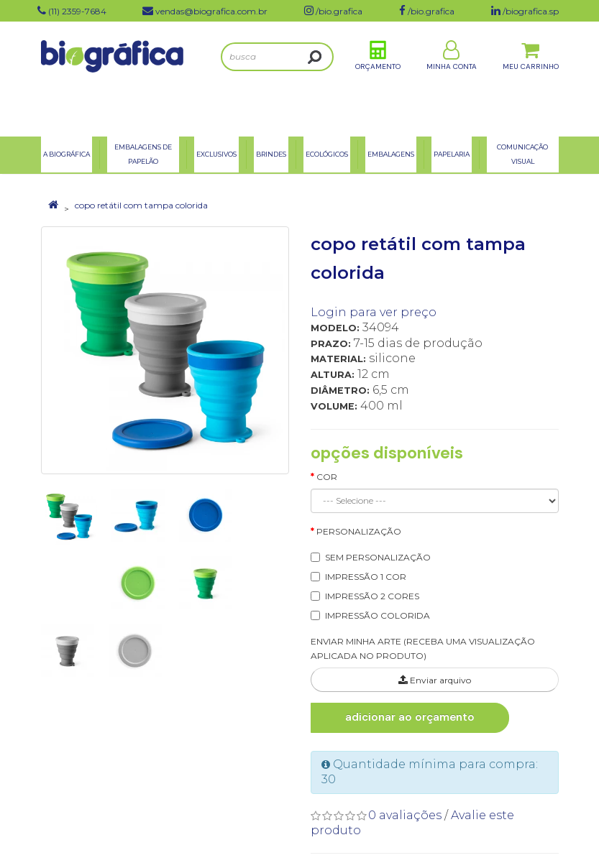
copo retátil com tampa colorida (141, 205)
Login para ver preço (374, 312)
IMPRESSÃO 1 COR (366, 577)
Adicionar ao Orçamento (410, 717)
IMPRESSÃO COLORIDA (378, 615)
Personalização (359, 531)
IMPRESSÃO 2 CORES (372, 596)
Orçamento (378, 78)
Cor (327, 477)
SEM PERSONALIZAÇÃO (378, 557)
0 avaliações (405, 815)
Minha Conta (452, 78)
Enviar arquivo (435, 680)
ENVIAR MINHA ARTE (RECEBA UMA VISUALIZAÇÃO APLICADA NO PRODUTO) (423, 649)
